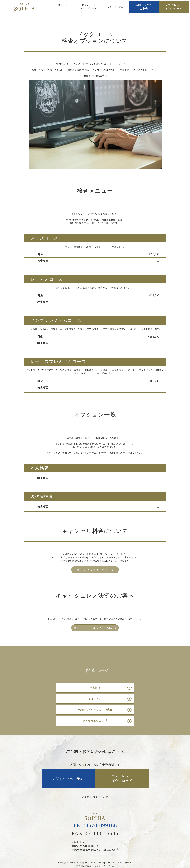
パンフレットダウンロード (174, 7)
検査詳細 (95, 688)
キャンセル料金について (95, 570)
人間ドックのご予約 (144, 7)
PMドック (95, 699)
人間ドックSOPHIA (62, 7)
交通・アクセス (115, 7)
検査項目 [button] (43, 261)
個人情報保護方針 (95, 721)
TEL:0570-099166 (95, 825)
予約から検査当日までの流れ (95, 710)
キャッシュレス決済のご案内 (95, 628)
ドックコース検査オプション (88, 7)
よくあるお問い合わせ (95, 797)
